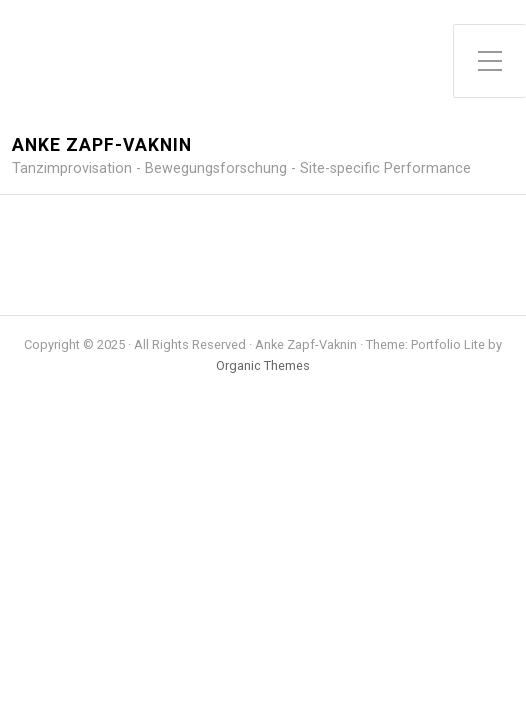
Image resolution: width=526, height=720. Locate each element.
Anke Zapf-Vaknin (102, 145)
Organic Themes (263, 365)
